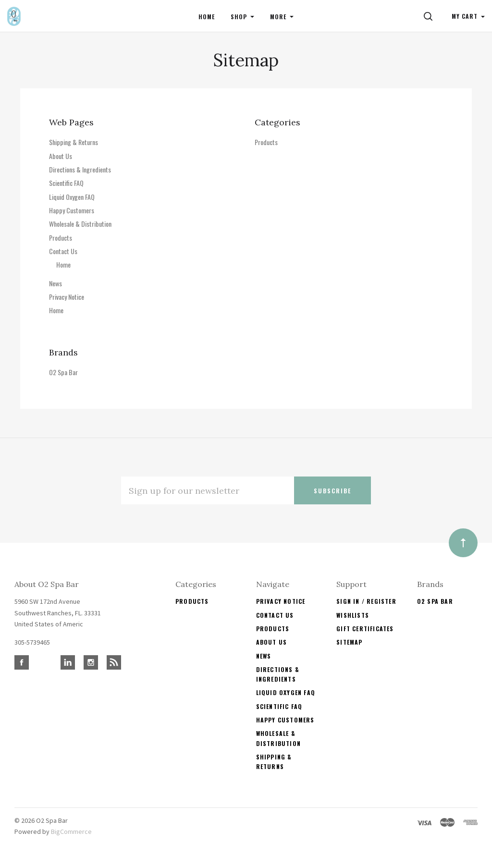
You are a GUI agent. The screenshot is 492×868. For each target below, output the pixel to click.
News (55, 283)
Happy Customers (72, 210)
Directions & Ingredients (80, 169)
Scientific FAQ (66, 183)
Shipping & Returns (74, 142)
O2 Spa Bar (63, 372)
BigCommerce (71, 831)
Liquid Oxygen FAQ (72, 197)
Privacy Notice (67, 297)
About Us (61, 156)
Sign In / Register (366, 601)
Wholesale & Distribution (80, 224)
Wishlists (353, 615)
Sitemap (349, 642)
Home (63, 264)
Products (61, 238)
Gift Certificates (365, 629)
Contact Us (63, 251)
